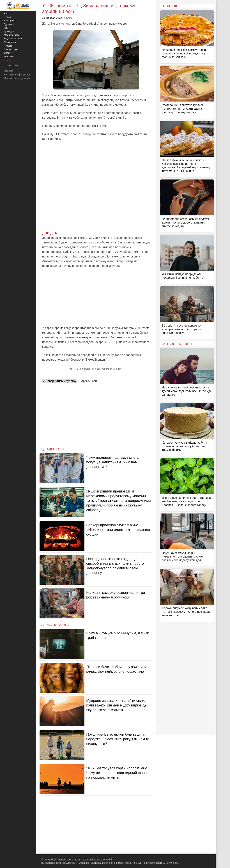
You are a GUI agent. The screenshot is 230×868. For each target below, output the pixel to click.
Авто (6, 13)
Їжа (6, 28)
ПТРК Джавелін (80, 369)
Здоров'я (9, 24)
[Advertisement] (96, 297)
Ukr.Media (119, 105)
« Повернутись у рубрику (60, 381)
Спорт (7, 53)
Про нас (9, 71)
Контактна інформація (17, 75)
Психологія (10, 42)
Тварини (8, 57)
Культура (9, 31)
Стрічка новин (89, 381)
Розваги (8, 46)
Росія (96, 369)
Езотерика (10, 21)
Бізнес (7, 17)
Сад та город (11, 49)
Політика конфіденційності (19, 78)
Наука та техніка (13, 39)
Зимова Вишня (112, 369)
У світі (68, 18)
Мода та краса (12, 35)
